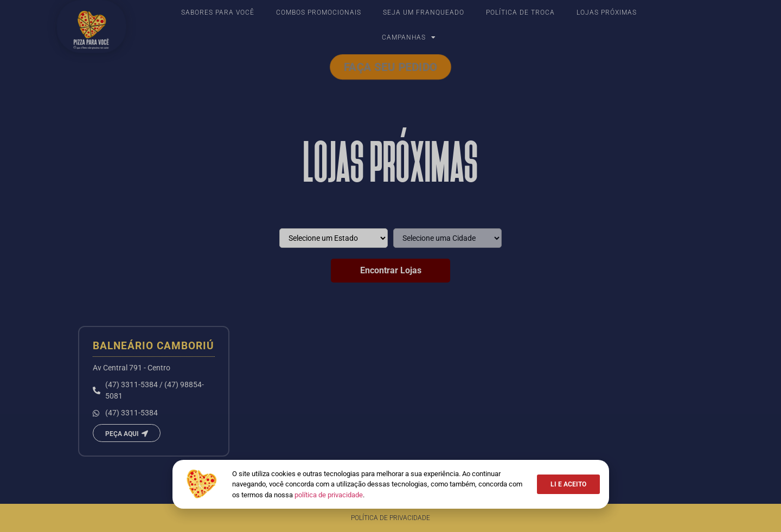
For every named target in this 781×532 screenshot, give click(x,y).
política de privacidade (329, 495)
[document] (390, 266)
